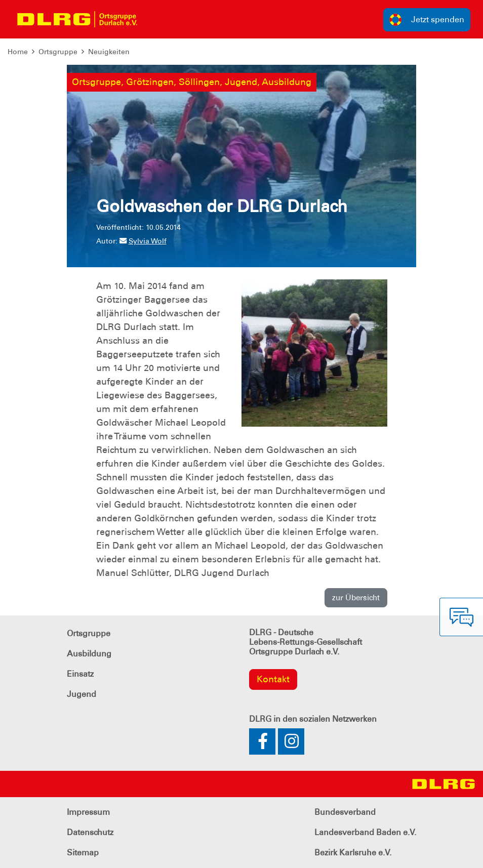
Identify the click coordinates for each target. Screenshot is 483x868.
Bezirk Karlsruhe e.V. (353, 853)
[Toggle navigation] (155, 19)
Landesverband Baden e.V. (365, 832)
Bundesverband (345, 812)
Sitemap (83, 853)
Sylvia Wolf (143, 241)
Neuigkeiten (109, 52)
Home (18, 52)
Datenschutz (90, 832)
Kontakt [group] (273, 679)
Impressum (88, 812)
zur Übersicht (356, 598)
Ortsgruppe (58, 52)
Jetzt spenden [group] (427, 20)
